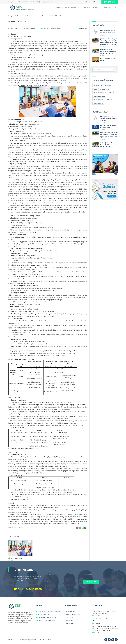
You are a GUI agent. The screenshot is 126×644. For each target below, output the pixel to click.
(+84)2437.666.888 (43, 615)
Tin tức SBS (69, 618)
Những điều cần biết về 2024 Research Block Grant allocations (109, 32)
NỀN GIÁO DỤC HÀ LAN (55, 16)
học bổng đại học (98, 103)
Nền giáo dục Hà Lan (40, 16)
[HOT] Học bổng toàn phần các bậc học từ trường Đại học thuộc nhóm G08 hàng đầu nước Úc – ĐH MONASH (109, 42)
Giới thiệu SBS (70, 612)
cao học (110, 100)
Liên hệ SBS (69, 623)
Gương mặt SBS (70, 621)
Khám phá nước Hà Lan (24, 16)
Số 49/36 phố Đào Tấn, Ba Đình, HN (48, 612)
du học (95, 89)
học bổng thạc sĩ (105, 89)
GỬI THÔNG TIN (91, 582)
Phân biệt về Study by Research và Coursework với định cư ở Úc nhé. (108, 51)
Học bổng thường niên (100, 93)
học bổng (96, 86)
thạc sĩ (111, 93)
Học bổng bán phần (99, 100)
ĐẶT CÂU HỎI (110, 2)
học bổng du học (106, 86)
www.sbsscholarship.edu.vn (46, 621)
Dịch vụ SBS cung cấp (72, 615)
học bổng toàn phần (99, 96)
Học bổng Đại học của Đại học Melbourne (108, 126)
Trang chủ (11, 16)
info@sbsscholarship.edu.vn (46, 618)
